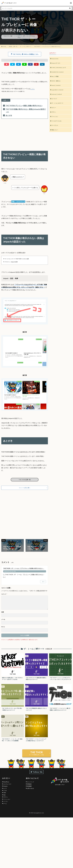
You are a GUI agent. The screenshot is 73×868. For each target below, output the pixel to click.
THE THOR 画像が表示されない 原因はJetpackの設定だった (24, 111)
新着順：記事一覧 (13, 46)
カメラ (5, 792)
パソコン (6, 805)
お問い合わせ (30, 792)
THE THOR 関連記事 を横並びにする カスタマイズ (36, 712)
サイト (3, 627)
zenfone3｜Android (57, 97)
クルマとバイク (7, 787)
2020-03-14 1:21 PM (10, 572)
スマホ (5, 794)
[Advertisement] (25, 133)
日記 (4, 798)
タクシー (54, 111)
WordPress (6, 785)
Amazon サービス (57, 64)
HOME (4, 46)
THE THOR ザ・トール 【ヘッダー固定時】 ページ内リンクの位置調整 (12, 743)
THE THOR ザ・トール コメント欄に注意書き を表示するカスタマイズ (60, 712)
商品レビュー (55, 134)
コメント (4, 595)
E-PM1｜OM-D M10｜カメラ (60, 68)
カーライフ (55, 101)
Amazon (5, 789)
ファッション (55, 120)
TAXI (4, 796)
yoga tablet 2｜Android (59, 92)
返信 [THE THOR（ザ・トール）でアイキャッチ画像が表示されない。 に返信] (43, 582)
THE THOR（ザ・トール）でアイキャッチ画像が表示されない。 (24, 569)
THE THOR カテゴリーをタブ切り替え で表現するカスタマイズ (12, 712)
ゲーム (5, 807)
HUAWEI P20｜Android (58, 73)
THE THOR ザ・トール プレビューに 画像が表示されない (48, 46)
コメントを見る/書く (25, 488)
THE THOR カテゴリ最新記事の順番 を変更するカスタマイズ (36, 679)
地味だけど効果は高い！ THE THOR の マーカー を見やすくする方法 (12, 679)
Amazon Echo (56, 59)
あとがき (8, 116)
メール (3, 620)
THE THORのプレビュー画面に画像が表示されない (23, 106)
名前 (3, 613)
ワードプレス (55, 130)
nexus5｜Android (57, 87)
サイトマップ (30, 785)
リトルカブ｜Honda (57, 125)
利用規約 (29, 787)
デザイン (54, 115)
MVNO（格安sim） (57, 82)
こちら (32, 89)
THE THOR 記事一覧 (25, 480)
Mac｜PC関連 (56, 78)
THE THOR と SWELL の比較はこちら (25, 54)
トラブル (27, 36)
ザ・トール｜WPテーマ (17, 36)
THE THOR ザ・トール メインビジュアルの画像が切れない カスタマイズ (36, 743)
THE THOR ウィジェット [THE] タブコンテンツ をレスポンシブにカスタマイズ (60, 680)
